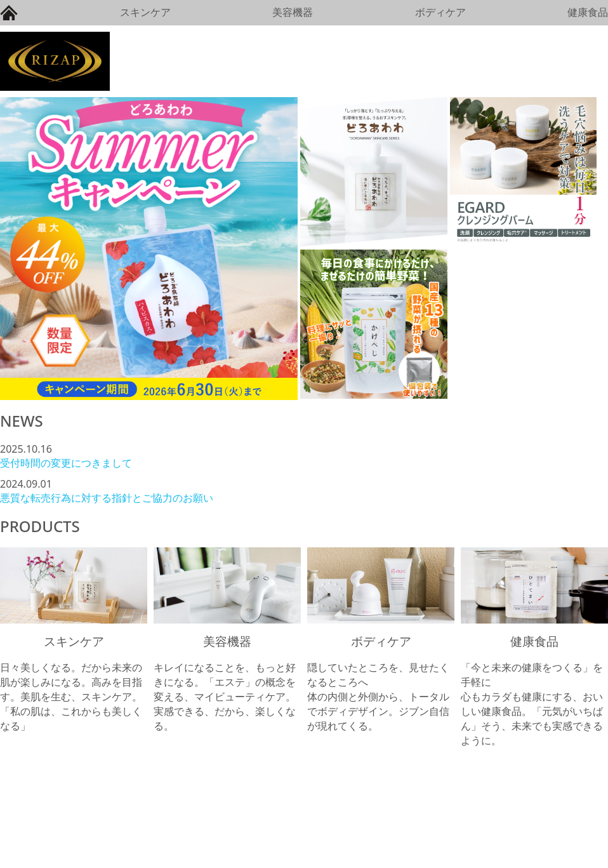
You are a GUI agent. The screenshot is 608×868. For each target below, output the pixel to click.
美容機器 (293, 12)
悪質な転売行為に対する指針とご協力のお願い (107, 498)
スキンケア (145, 12)
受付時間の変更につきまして (66, 463)
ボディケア (440, 12)
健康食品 (588, 12)
